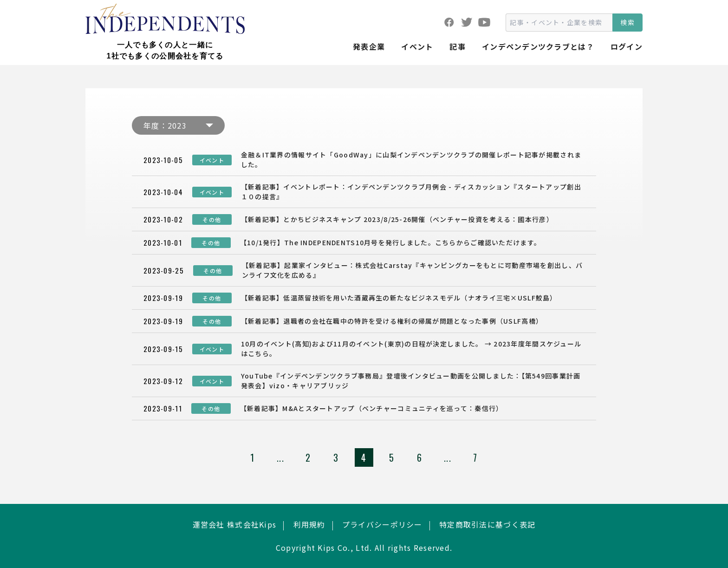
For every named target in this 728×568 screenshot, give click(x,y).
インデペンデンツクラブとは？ (538, 46)
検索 (627, 22)
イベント (417, 46)
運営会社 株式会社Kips (235, 524)
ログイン (627, 46)
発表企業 (369, 46)
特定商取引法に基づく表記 (487, 524)
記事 (458, 46)
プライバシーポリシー (382, 524)
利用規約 (309, 524)
